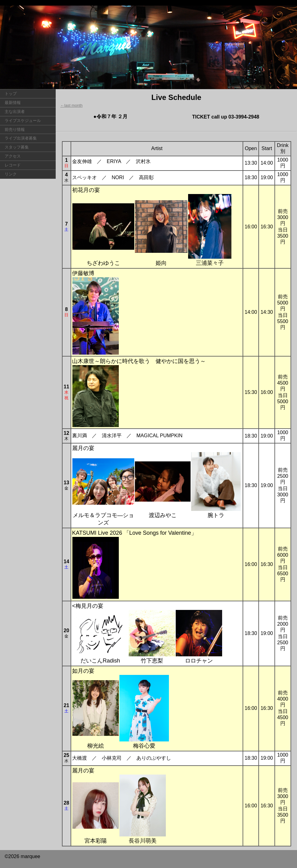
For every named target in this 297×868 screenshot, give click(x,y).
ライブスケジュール (23, 121)
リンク (11, 174)
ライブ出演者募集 (21, 138)
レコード (13, 165)
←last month (71, 105)
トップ (11, 94)
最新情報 (13, 103)
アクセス (13, 156)
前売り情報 (15, 130)
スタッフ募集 (17, 147)
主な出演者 (15, 112)
